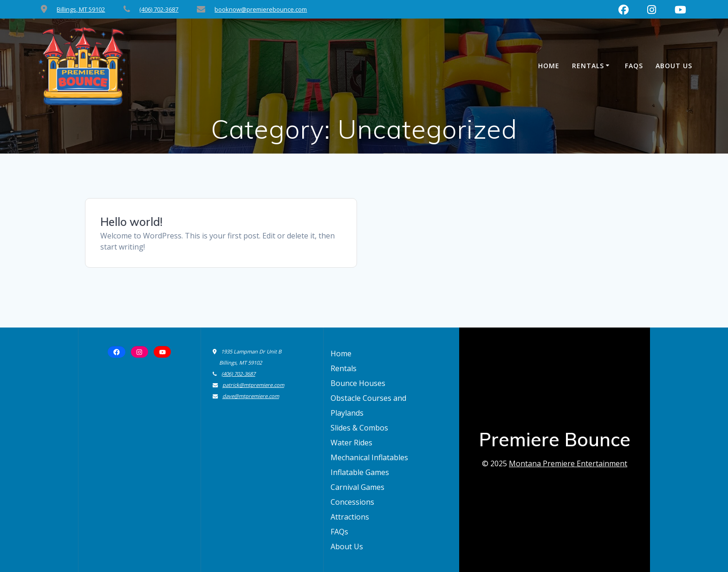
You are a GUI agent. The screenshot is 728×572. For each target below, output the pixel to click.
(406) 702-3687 (159, 9)
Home (549, 66)
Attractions (350, 517)
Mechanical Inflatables (369, 457)
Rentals (588, 66)
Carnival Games (357, 487)
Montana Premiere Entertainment (568, 463)
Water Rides (351, 443)
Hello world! (131, 222)
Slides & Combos (359, 428)
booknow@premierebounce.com (261, 9)
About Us (674, 66)
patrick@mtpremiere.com (253, 385)
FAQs (634, 66)
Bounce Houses (358, 383)
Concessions (352, 502)
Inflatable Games (360, 472)
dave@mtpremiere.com (251, 396)
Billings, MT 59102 (81, 9)
